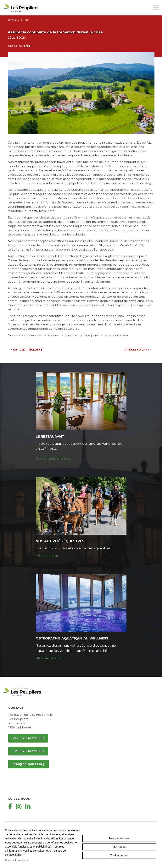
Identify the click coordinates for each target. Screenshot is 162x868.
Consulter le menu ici (54, 458)
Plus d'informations (16, 860)
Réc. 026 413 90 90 (28, 738)
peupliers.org (21, 12)
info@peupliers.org (29, 764)
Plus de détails (48, 658)
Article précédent (27, 350)
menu (156, 8)
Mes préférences (119, 838)
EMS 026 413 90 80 (28, 751)
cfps (27, 46)
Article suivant (138, 350)
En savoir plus (47, 556)
